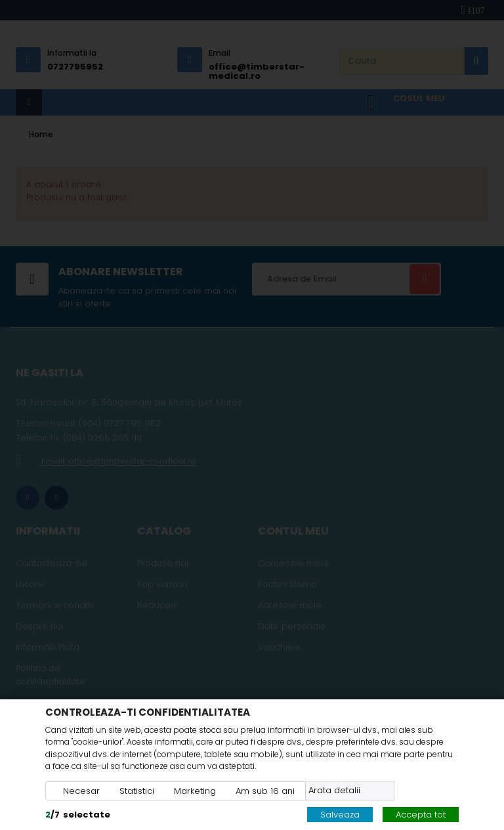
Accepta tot (421, 815)
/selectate (78, 815)
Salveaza (340, 815)
